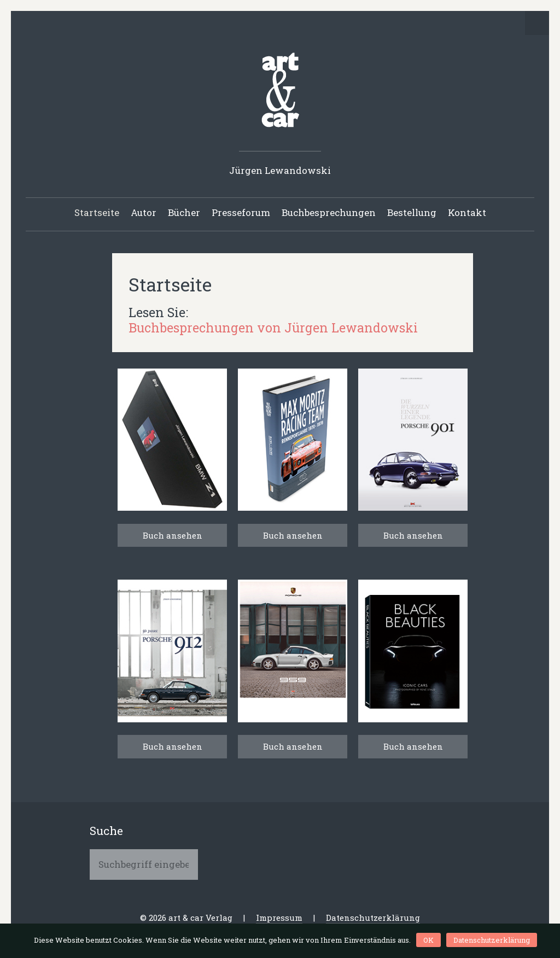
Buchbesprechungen (329, 212)
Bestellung (412, 212)
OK (428, 940)
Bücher (184, 212)
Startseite (97, 212)
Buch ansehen (173, 535)
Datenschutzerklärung (373, 918)
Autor (144, 212)
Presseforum (241, 212)
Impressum (279, 918)
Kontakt (467, 212)
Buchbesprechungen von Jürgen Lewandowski (273, 328)
